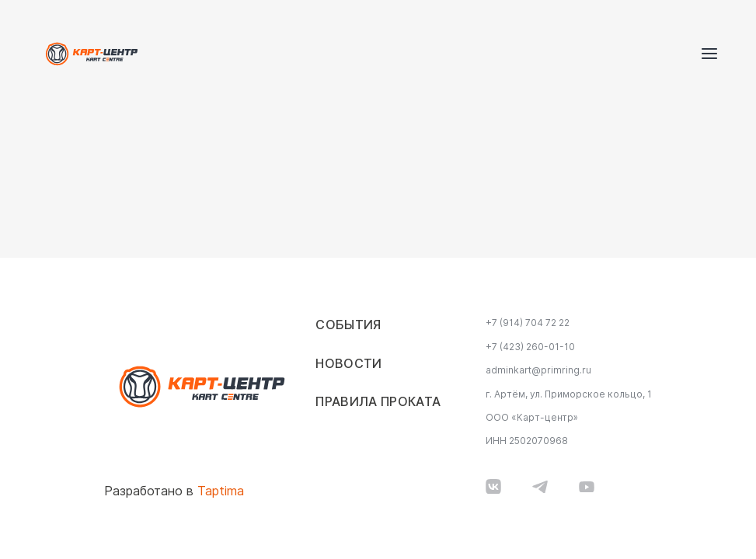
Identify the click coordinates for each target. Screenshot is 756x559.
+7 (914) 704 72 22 (528, 323)
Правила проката (378, 402)
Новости (348, 364)
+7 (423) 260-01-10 (530, 347)
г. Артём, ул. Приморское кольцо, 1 (569, 394)
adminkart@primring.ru (538, 370)
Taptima (221, 491)
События (348, 325)
